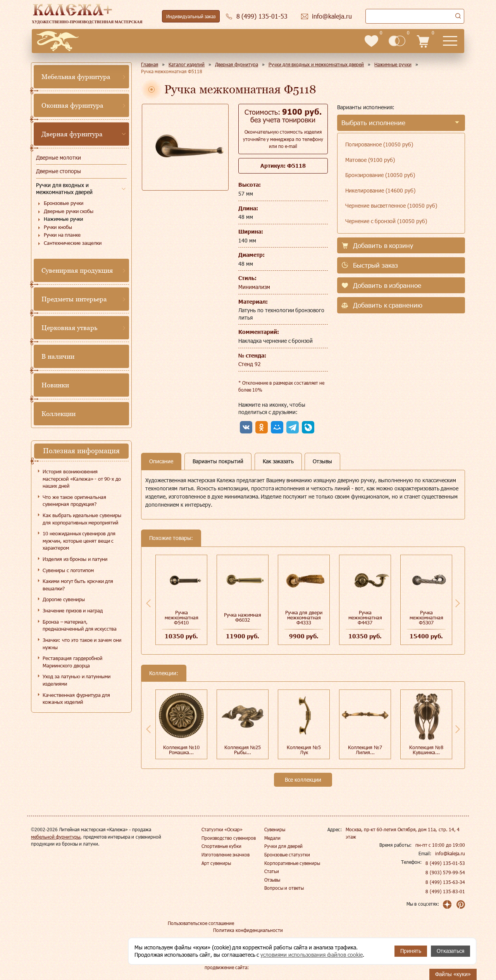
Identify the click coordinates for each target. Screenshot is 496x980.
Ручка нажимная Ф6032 (243, 617)
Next (458, 603)
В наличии (58, 356)
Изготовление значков (226, 854)
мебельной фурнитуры (56, 837)
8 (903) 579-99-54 (445, 872)
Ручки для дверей (283, 846)
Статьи (272, 871)
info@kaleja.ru (450, 853)
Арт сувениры (216, 863)
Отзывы (272, 880)
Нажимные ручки (63, 219)
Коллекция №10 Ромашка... (182, 750)
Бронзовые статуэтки (287, 854)
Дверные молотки (59, 157)
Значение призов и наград (73, 610)
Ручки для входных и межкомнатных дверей (64, 189)
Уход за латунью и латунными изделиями (77, 680)
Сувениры (275, 829)
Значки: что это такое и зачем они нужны (82, 644)
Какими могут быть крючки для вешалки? (78, 585)
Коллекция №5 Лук (304, 750)
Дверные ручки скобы (69, 211)
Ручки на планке (62, 235)
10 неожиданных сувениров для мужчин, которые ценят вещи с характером (79, 541)
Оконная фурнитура (72, 105)
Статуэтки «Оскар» (222, 829)
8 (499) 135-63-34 (445, 882)
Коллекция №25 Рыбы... (243, 750)
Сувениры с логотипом (68, 570)
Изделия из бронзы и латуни (75, 559)
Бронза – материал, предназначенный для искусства (80, 625)
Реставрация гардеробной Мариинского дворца (72, 662)
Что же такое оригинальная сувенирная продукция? (74, 501)
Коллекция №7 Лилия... (365, 750)
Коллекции (59, 414)
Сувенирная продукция (77, 270)
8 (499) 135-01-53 (445, 863)
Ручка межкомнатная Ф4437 (365, 617)
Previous (148, 603)
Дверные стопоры (59, 171)
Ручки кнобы (58, 227)
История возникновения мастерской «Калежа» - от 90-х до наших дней (82, 479)
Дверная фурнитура (72, 134)
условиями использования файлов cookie (312, 955)
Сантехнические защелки (73, 243)
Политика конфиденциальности (248, 930)
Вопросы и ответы (284, 888)
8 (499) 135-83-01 (445, 891)
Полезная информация (81, 451)
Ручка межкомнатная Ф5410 (182, 617)
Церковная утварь (69, 328)
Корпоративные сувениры (292, 863)
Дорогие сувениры (64, 599)
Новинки (55, 385)
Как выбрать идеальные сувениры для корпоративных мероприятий (82, 519)
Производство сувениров (229, 838)
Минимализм (254, 287)
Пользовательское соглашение (201, 923)
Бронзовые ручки (64, 203)
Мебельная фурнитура (76, 77)
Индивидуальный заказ (191, 16)
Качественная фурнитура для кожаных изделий (76, 699)
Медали (272, 838)
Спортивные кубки (221, 846)
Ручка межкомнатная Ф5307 (426, 617)
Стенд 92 (250, 364)
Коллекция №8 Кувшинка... (426, 750)
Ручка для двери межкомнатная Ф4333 (304, 617)
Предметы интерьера (74, 299)
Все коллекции (303, 780)
